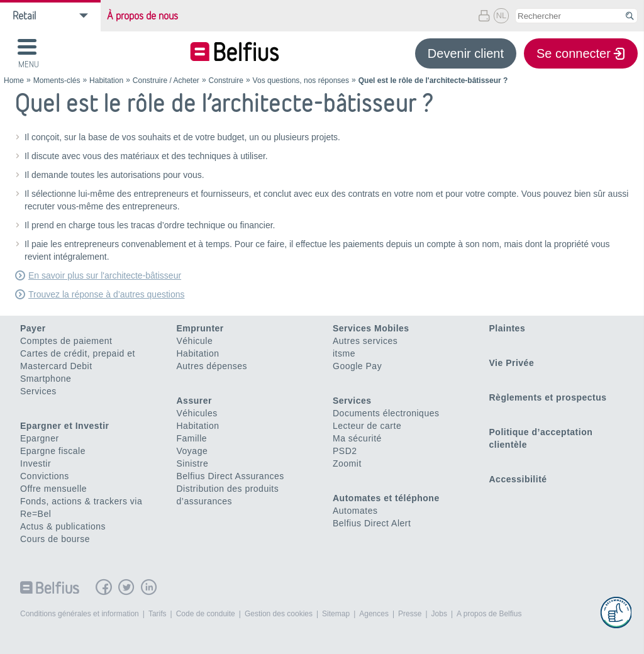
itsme (344, 353)
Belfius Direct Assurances (230, 476)
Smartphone (46, 379)
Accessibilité (518, 479)
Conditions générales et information (80, 614)
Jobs (439, 614)
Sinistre (193, 463)
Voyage (192, 451)
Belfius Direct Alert (372, 523)
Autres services (365, 341)
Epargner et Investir (65, 426)
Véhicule (195, 341)
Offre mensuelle (53, 489)
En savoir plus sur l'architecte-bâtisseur (105, 275)
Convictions (45, 476)
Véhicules (197, 413)
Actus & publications (63, 526)
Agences (374, 614)
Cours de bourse (55, 539)
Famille (192, 438)
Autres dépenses (212, 366)
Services (38, 391)
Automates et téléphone (386, 498)
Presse (410, 614)
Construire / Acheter (166, 80)
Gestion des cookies (279, 614)
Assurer (194, 401)
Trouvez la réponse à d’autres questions (107, 294)
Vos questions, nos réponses (301, 80)
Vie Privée (512, 363)
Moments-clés (57, 80)
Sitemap (336, 614)
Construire (226, 80)
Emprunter (200, 328)
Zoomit (347, 463)
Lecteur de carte (367, 426)
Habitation (106, 80)
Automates (355, 511)
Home (14, 80)
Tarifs (158, 614)
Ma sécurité (357, 438)
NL (502, 15)
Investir (36, 463)
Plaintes (508, 328)
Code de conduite (206, 614)
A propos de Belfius (489, 614)
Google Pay (357, 366)
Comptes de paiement (66, 341)
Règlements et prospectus (548, 397)
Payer (33, 328)
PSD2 (345, 451)
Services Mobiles (371, 328)
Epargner (40, 438)
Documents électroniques (386, 413)
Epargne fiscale (53, 451)
